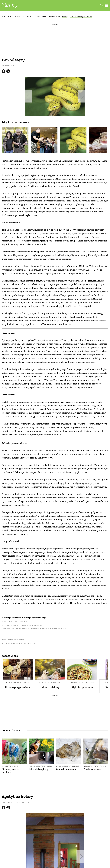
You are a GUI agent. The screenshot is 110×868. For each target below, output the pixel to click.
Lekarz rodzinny (50, 687)
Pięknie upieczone (82, 687)
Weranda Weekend (36, 17)
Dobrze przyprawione (18, 687)
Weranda (20, 17)
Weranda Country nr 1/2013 (18, 683)
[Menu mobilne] (106, 5)
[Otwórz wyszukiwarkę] (102, 5)
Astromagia (54, 17)
